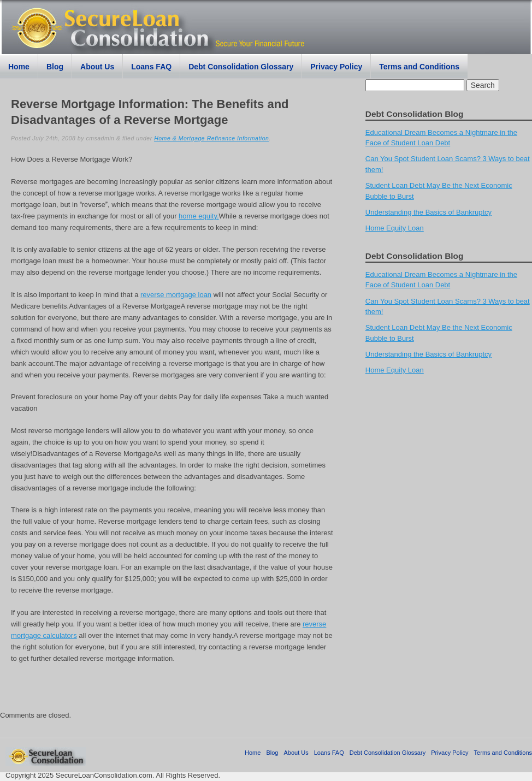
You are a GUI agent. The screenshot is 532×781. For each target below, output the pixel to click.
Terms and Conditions (419, 67)
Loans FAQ (151, 67)
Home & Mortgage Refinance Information (211, 138)
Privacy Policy (336, 67)
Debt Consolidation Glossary (241, 67)
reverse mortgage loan (176, 295)
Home (19, 67)
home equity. (199, 216)
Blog (55, 67)
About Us (97, 67)
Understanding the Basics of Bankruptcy (428, 212)
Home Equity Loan (395, 228)
